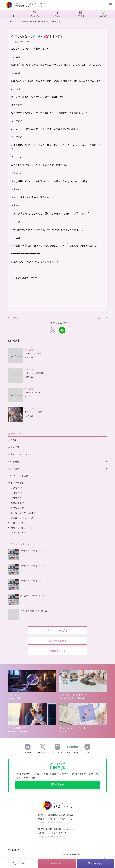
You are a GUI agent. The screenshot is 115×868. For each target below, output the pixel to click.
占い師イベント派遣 (18, 476)
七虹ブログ (16, 498)
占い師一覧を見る (57, 641)
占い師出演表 (95, 864)
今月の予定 (14, 447)
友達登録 (57, 785)
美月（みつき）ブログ (22, 527)
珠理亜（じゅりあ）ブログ (24, 518)
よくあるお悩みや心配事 (69, 854)
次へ (102, 318)
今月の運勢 (15, 42)
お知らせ (13, 440)
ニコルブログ (17, 503)
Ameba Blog (72, 749)
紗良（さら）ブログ (21, 523)
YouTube (28, 749)
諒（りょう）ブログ (21, 532)
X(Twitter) (43, 749)
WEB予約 (57, 864)
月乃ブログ (16, 488)
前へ (13, 318)
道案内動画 (56, 822)
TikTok (87, 749)
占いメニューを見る (58, 630)
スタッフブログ (16, 483)
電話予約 (19, 863)
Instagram (57, 749)
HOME (11, 854)
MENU (110, 5)
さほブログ (16, 493)
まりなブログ (17, 508)
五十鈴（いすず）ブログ (23, 513)
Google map (43, 822)
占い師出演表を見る (58, 651)
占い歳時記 (14, 461)
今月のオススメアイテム (20, 454)
